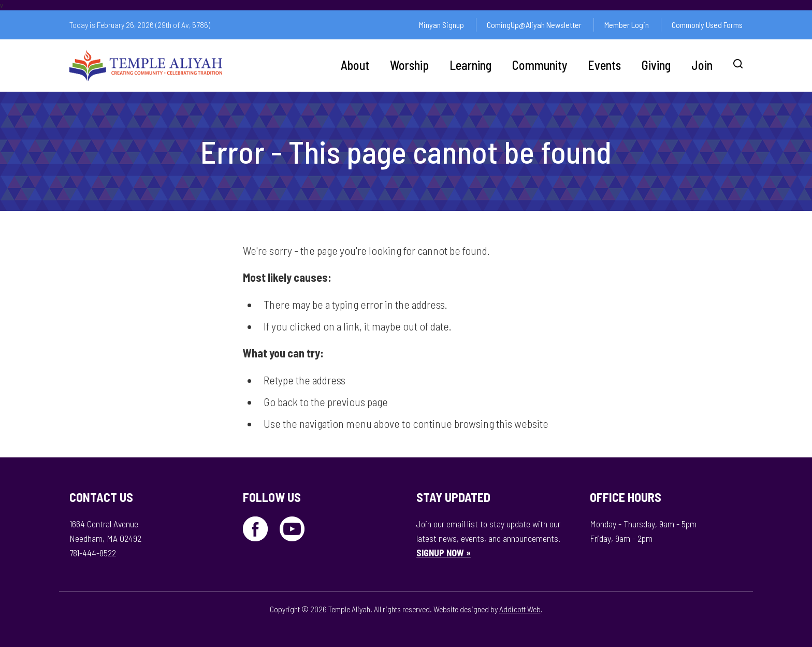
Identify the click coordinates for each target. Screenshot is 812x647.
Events (604, 65)
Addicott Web (520, 609)
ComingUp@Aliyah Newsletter (534, 25)
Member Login (627, 25)
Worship (409, 65)
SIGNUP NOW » (444, 553)
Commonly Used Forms (707, 25)
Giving (656, 65)
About (355, 65)
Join (702, 65)
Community (540, 65)
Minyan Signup (441, 25)
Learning (470, 65)
